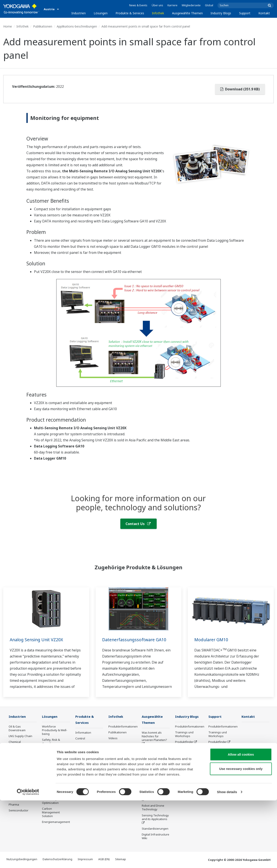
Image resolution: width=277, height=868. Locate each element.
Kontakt (264, 13)
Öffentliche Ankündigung (84, 780)
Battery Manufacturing (18, 791)
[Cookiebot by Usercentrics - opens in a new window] (28, 860)
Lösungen (101, 13)
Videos (113, 738)
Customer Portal (186, 748)
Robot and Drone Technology (153, 808)
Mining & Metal (18, 760)
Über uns (157, 5)
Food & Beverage (20, 766)
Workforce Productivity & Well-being (55, 730)
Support (245, 13)
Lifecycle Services (87, 766)
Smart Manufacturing (151, 779)
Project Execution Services (87, 758)
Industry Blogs (221, 13)
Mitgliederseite (191, 5)
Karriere (172, 5)
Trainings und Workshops (184, 734)
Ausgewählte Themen (187, 13)
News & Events (138, 5)
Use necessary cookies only (241, 836)
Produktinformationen (123, 727)
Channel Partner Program (186, 781)
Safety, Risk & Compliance (51, 742)
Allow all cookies (241, 822)
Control (80, 739)
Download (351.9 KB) (240, 89)
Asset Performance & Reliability (55, 751)
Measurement (85, 745)
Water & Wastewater (22, 783)
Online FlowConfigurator (187, 771)
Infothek (158, 13)
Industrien (79, 13)
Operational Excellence (50, 761)
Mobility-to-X (17, 799)
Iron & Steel (16, 777)
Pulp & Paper (17, 772)
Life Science (83, 772)
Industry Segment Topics (154, 752)
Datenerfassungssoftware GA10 (135, 640)
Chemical (15, 742)
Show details (227, 859)
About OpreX (150, 760)
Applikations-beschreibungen (77, 26)
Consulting (82, 751)
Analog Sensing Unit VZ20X (38, 640)
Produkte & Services (130, 13)
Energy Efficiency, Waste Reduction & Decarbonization (54, 772)
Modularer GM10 (212, 640)
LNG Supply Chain (20, 736)
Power (13, 748)
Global (209, 5)
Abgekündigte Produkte (85, 789)
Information (83, 733)
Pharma (14, 805)
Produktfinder (184, 742)
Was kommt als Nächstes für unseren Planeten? (154, 737)
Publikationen (43, 26)
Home (8, 26)
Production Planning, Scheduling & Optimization (56, 799)
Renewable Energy (21, 754)
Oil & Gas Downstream (17, 728)
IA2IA (145, 771)
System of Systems (154, 765)
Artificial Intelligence (155, 796)
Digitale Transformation (152, 789)
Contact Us (138, 524)
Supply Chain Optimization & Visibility (52, 786)
